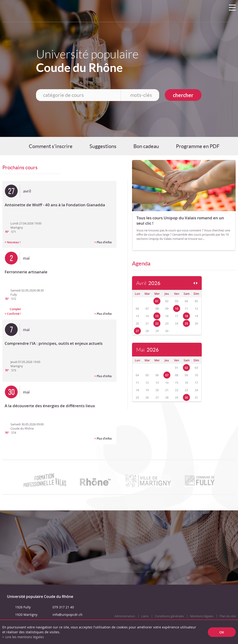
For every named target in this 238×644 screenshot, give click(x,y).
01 (157, 301)
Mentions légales (202, 616)
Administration (125, 616)
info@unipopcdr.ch (68, 615)
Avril (148, 283)
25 (186, 324)
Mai (147, 350)
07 (167, 375)
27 (137, 331)
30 (186, 398)
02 (186, 368)
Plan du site (228, 616)
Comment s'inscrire (51, 146)
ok (222, 632)
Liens (145, 616)
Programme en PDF (198, 146)
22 (157, 324)
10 (177, 309)
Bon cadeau (146, 146)
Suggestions (103, 146)
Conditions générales (169, 616)
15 (157, 316)
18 (186, 316)
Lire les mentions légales (25, 637)
